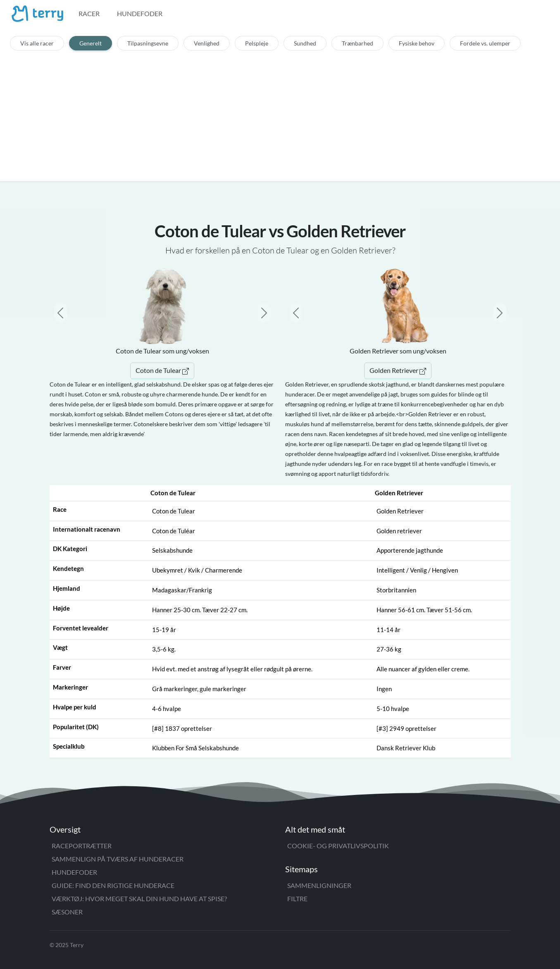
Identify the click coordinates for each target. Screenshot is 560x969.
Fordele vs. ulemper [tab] (485, 43)
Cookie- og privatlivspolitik (338, 846)
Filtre (297, 899)
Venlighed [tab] (207, 43)
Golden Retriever (398, 370)
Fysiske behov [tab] (417, 43)
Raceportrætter (82, 846)
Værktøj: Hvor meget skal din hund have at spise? (139, 899)
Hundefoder (140, 13)
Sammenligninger (319, 885)
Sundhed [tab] (305, 43)
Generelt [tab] (91, 43)
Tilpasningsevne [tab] (148, 43)
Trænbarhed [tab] (357, 43)
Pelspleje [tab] (257, 43)
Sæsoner (67, 912)
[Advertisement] (280, 112)
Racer (89, 13)
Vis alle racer (37, 43)
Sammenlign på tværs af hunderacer (118, 859)
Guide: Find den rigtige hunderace (113, 885)
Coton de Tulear (162, 370)
